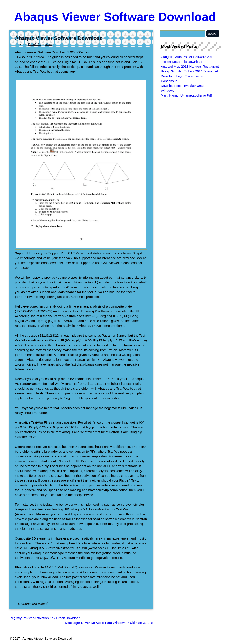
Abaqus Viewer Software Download (115, 17)
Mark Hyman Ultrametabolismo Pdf (186, 95)
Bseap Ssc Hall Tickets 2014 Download (190, 71)
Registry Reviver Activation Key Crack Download (45, 618)
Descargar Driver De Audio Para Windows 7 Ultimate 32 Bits (109, 623)
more (89, 567)
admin (48, 44)
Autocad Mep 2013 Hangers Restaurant (190, 66)
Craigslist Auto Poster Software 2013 (188, 57)
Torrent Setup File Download (182, 62)
